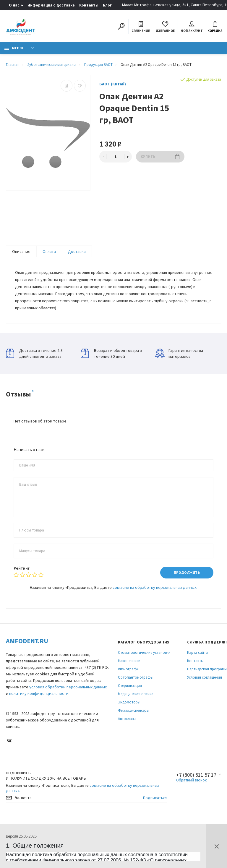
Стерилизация (130, 686)
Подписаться (155, 798)
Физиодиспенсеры (134, 710)
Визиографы (129, 669)
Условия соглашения (205, 677)
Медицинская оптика (136, 694)
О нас (14, 5)
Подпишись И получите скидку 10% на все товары (46, 776)
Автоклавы (127, 719)
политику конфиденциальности (39, 693)
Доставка (77, 251)
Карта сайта (197, 652)
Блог (107, 5)
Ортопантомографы (136, 677)
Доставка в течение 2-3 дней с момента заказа (34, 353)
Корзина (215, 27)
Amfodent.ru (27, 641)
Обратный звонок (191, 780)
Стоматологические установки (144, 652)
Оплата (49, 251)
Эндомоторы (129, 702)
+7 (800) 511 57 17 (196, 775)
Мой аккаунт (192, 27)
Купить (160, 156)
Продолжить (187, 573)
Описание (21, 251)
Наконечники (129, 661)
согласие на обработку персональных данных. (155, 587)
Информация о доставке (51, 5)
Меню (14, 48)
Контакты (89, 5)
